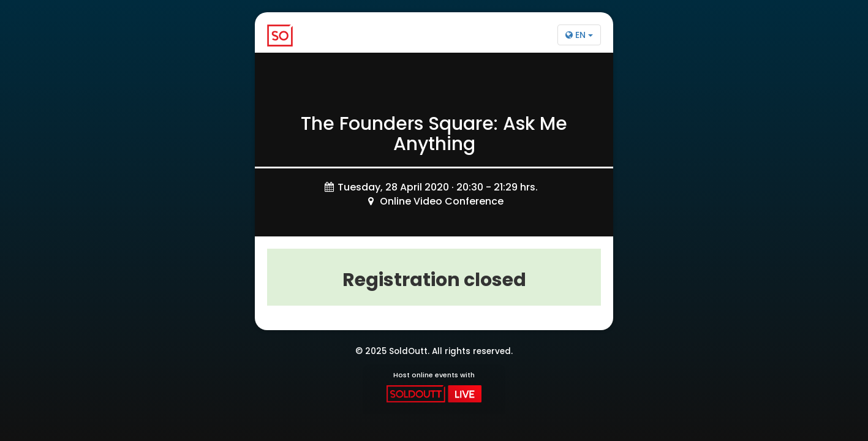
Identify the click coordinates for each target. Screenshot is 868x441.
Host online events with (434, 386)
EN (579, 35)
